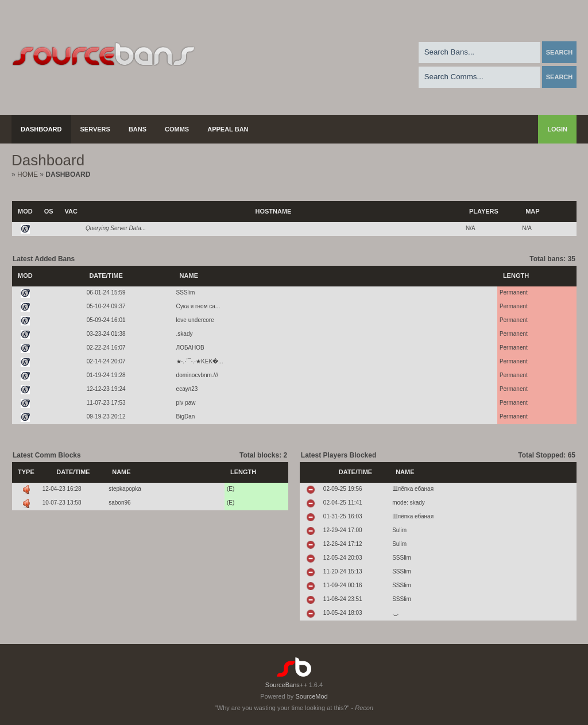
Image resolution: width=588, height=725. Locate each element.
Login (557, 129)
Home (28, 175)
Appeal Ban (228, 129)
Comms (177, 129)
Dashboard (41, 129)
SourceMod (311, 696)
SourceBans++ (286, 685)
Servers (95, 129)
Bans (138, 129)
